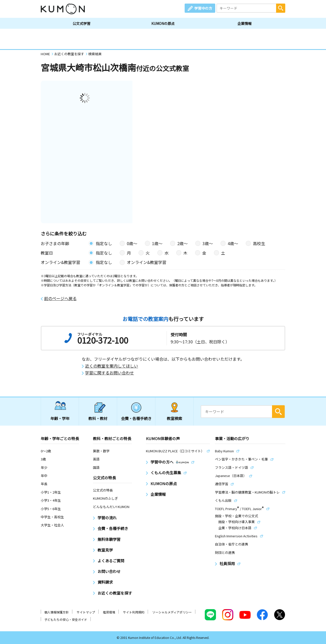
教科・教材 (98, 418)
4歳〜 (233, 243)
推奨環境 (109, 612)
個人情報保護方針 (57, 612)
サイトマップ (86, 612)
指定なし (104, 243)
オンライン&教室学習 (147, 262)
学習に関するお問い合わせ (110, 373)
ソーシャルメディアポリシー (172, 612)
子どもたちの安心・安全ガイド (66, 619)
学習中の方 (203, 8)
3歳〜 (208, 243)
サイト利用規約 (134, 612)
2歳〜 (182, 243)
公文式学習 (81, 23)
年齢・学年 (60, 418)
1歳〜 (157, 243)
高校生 (259, 243)
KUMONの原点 (163, 23)
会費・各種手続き (136, 418)
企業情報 (244, 23)
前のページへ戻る (60, 298)
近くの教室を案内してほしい (112, 366)
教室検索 (174, 418)
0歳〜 (132, 243)
